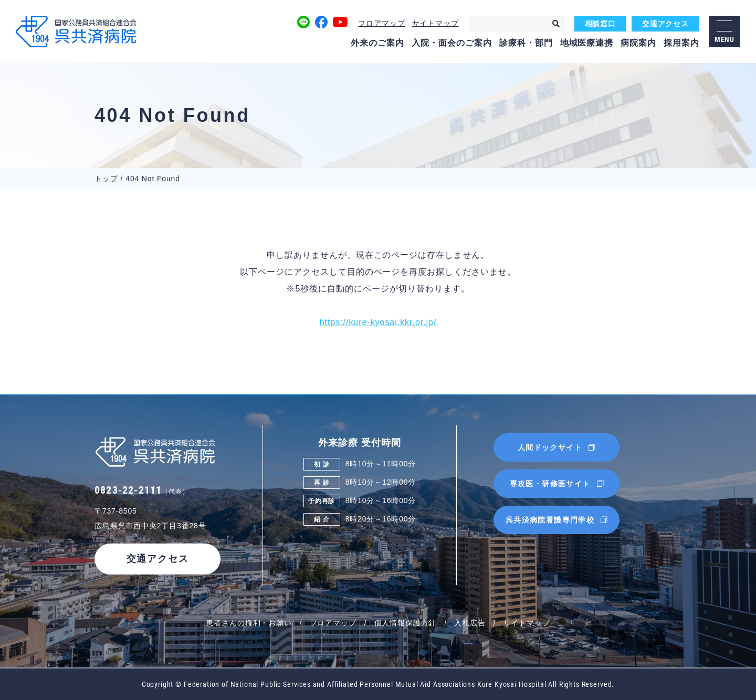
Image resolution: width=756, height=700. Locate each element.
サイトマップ (435, 23)
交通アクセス (665, 24)
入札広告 (470, 623)
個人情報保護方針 (406, 623)
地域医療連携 (587, 43)
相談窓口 (600, 24)
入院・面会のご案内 (452, 43)
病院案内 (638, 43)
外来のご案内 (377, 43)
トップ (106, 179)
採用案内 (681, 43)
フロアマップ (381, 23)
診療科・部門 (526, 43)
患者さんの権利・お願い (249, 623)
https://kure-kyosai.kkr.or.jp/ (378, 322)
